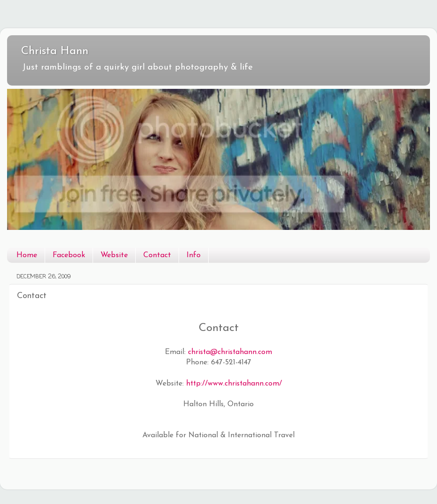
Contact (157, 255)
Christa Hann (55, 51)
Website (114, 255)
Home (27, 255)
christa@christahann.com (230, 352)
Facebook (69, 255)
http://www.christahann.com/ (234, 384)
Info (194, 255)
